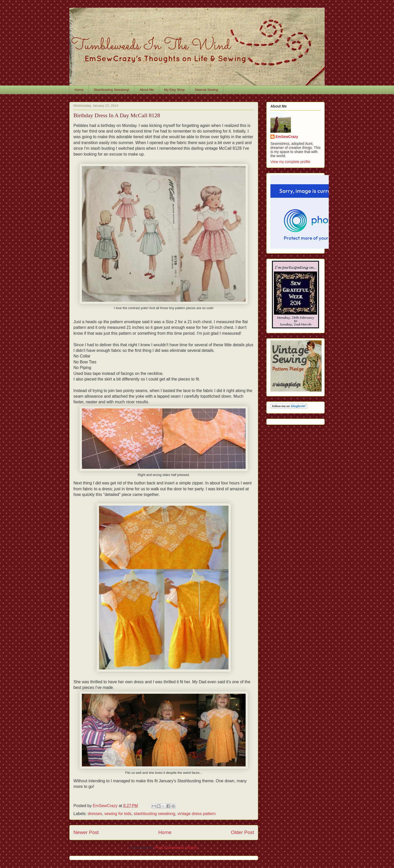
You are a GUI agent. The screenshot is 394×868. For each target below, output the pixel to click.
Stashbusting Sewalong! (111, 90)
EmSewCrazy (287, 137)
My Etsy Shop (174, 90)
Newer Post (86, 832)
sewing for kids (118, 814)
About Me (147, 90)
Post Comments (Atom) (176, 848)
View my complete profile (290, 162)
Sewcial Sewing (207, 90)
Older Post (242, 832)
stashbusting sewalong (155, 814)
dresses (95, 814)
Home (79, 90)
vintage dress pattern (196, 814)
